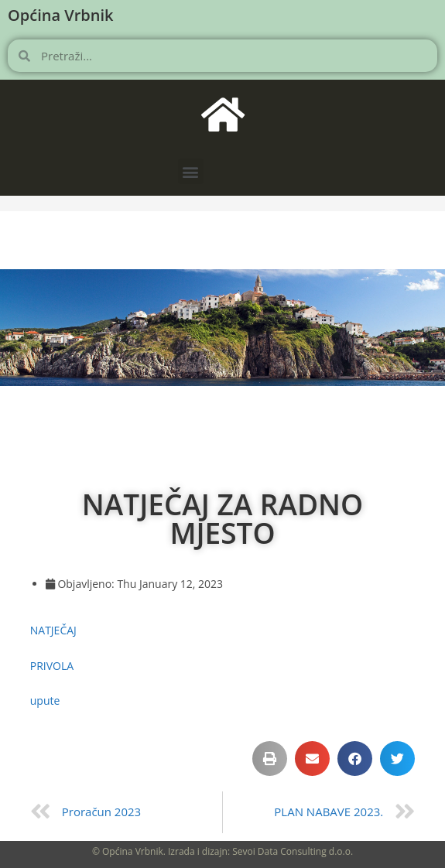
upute (45, 701)
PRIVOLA (52, 666)
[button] (191, 171)
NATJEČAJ (53, 630)
